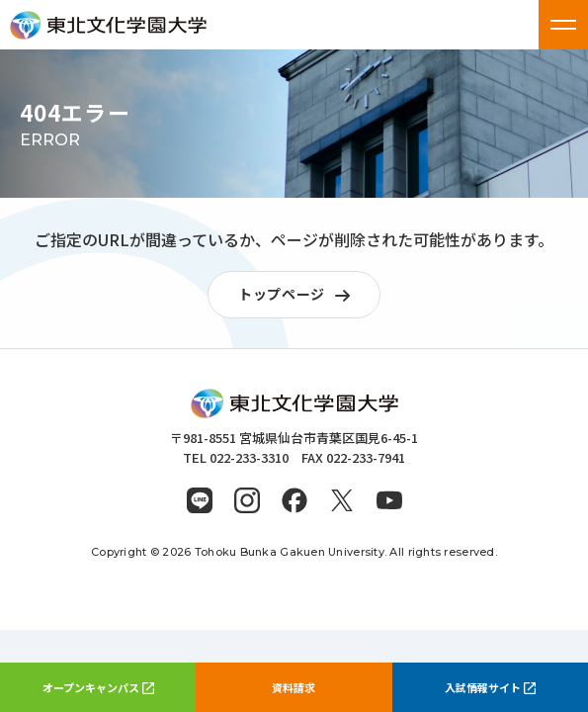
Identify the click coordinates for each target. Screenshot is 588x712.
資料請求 (294, 687)
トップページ (299, 295)
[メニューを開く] (563, 25)
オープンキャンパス (98, 687)
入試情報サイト (490, 687)
